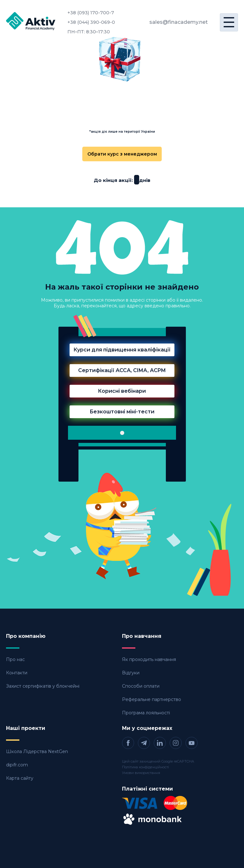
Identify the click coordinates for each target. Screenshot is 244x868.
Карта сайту (20, 778)
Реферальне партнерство (152, 699)
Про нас (15, 659)
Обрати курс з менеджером (122, 154)
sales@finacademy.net (179, 22)
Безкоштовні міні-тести (122, 412)
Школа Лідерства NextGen (37, 751)
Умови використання (141, 773)
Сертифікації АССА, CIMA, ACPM (122, 370)
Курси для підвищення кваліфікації (122, 350)
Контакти (17, 673)
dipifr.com (17, 765)
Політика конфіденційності (146, 767)
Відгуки (131, 673)
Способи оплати (141, 686)
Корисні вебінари (122, 391)
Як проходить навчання (149, 659)
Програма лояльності (146, 713)
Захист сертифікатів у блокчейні (43, 686)
